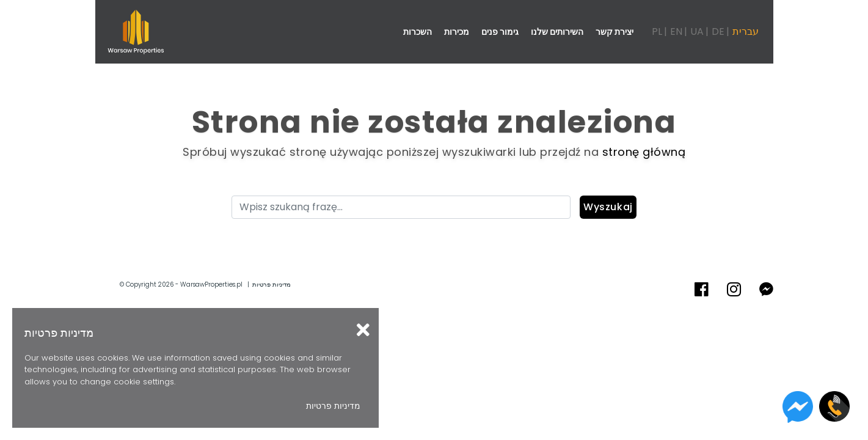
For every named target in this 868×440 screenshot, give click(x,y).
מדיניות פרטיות (272, 284)
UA (697, 31)
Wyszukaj (608, 207)
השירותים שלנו (557, 32)
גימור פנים (500, 32)
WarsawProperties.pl (211, 284)
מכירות (457, 32)
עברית (746, 31)
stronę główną (644, 152)
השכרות (418, 32)
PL (657, 31)
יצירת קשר (615, 32)
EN (676, 31)
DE (718, 31)
